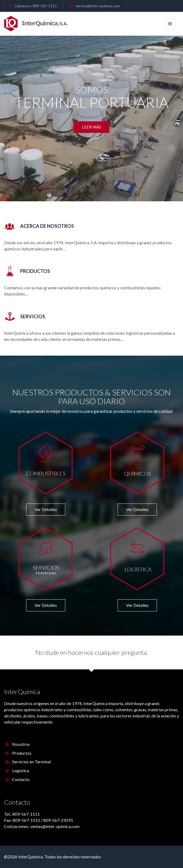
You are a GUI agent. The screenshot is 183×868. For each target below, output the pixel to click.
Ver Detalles (46, 509)
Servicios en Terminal (28, 762)
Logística (17, 770)
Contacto (17, 779)
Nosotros (18, 744)
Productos (18, 753)
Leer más (91, 127)
